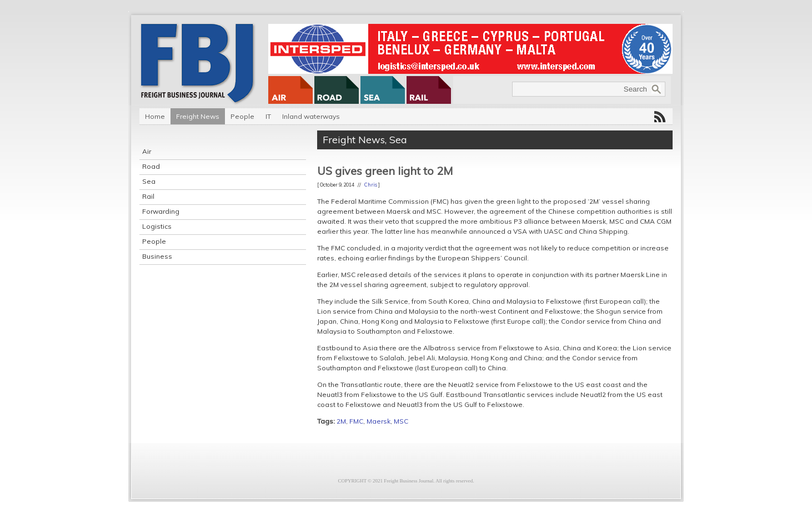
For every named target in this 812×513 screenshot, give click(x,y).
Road (151, 166)
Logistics (157, 226)
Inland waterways (311, 116)
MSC (401, 421)
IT (268, 116)
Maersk (379, 421)
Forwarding (161, 211)
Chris (371, 185)
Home (155, 116)
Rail (148, 196)
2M (341, 421)
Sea (149, 181)
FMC (356, 421)
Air (147, 151)
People (242, 116)
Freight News (198, 116)
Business (157, 256)
